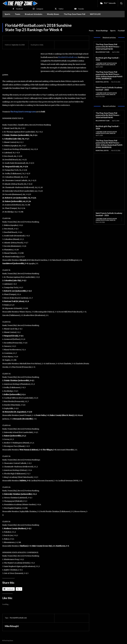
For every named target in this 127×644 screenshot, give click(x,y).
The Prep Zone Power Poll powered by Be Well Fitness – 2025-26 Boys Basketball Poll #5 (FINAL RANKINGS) (109, 75)
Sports (113, 31)
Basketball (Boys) (102, 82)
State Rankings (102, 31)
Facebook (19, 9)
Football (121, 31)
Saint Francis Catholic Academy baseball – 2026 (109, 89)
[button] (121, 3)
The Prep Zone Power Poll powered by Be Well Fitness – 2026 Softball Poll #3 (108, 47)
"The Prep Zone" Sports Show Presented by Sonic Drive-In (106, 64)
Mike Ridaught (12, 626)
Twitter (61, 9)
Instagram (40, 9)
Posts (91, 31)
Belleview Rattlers (103, 52)
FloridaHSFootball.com (68, 57)
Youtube (81, 9)
